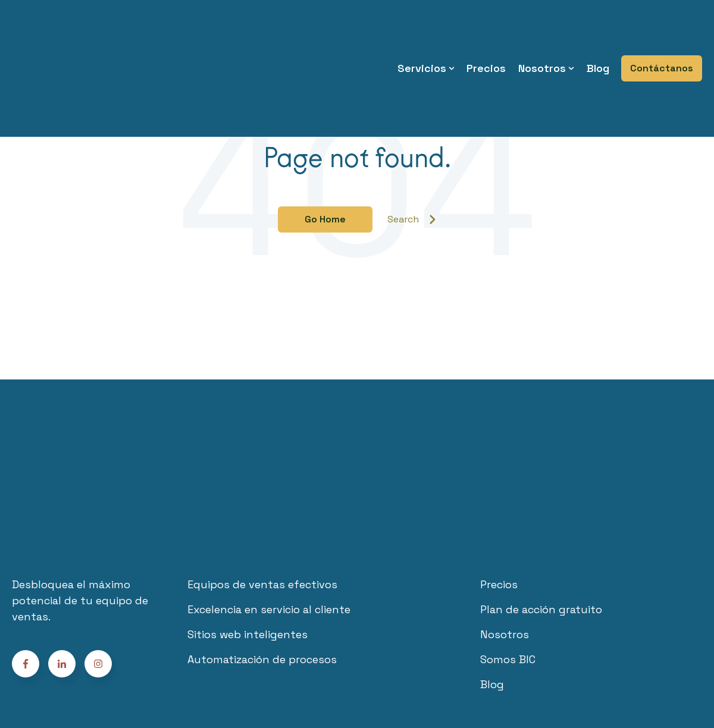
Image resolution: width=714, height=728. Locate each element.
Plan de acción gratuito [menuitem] (541, 546)
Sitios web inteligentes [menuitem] (248, 571)
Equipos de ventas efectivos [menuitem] (262, 521)
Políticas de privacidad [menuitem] (410, 674)
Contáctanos (662, 35)
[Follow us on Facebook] (98, 600)
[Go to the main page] (74, 35)
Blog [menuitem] (598, 35)
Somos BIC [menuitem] (508, 596)
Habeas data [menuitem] (505, 674)
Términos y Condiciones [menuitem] (292, 674)
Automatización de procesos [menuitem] (262, 596)
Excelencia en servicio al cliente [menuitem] (269, 546)
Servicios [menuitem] (422, 35)
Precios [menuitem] (486, 35)
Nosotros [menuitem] (542, 35)
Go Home (325, 219)
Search (412, 219)
